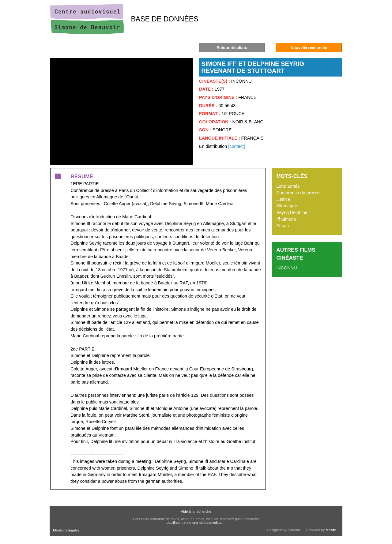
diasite (331, 530)
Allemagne (287, 206)
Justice (283, 199)
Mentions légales (66, 530)
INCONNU (286, 268)
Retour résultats (232, 48)
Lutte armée (288, 186)
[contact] (236, 146)
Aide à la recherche (196, 512)
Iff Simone (286, 219)
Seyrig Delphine (292, 212)
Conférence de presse (298, 193)
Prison (283, 226)
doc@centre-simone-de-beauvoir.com (196, 523)
